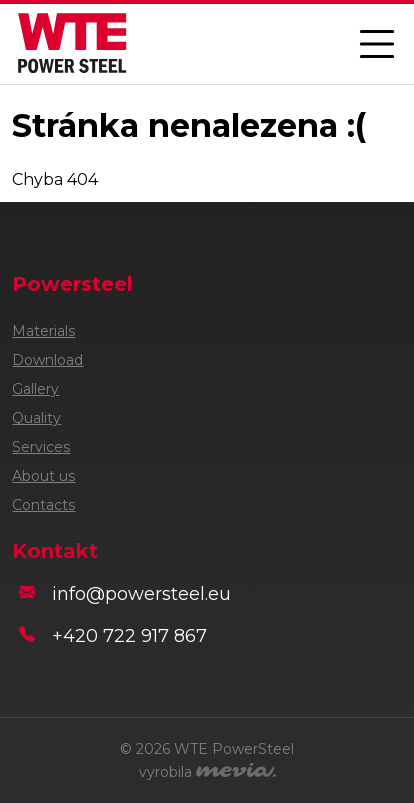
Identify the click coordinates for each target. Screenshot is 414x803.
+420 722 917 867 (129, 636)
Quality (36, 418)
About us (43, 476)
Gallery (35, 389)
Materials (43, 331)
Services (41, 447)
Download (47, 360)
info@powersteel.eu (141, 594)
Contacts (43, 505)
